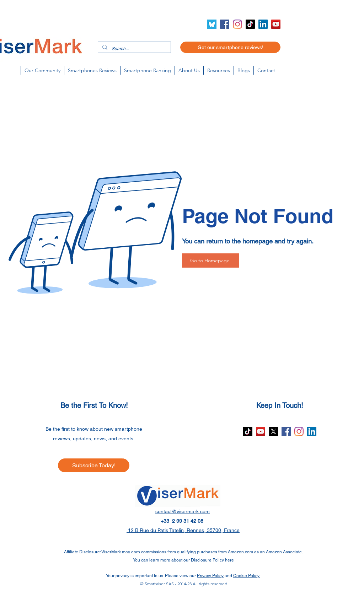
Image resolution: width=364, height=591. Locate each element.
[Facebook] (225, 24)
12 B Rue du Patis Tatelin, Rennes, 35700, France (183, 530)
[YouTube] (276, 24)
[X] (273, 431)
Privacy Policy (210, 576)
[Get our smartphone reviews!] (230, 47)
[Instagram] (237, 24)
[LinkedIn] (263, 24)
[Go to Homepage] (210, 260)
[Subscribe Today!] (94, 465)
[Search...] (134, 49)
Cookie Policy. (247, 576)
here (229, 560)
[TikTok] (250, 24)
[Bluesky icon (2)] (212, 24)
